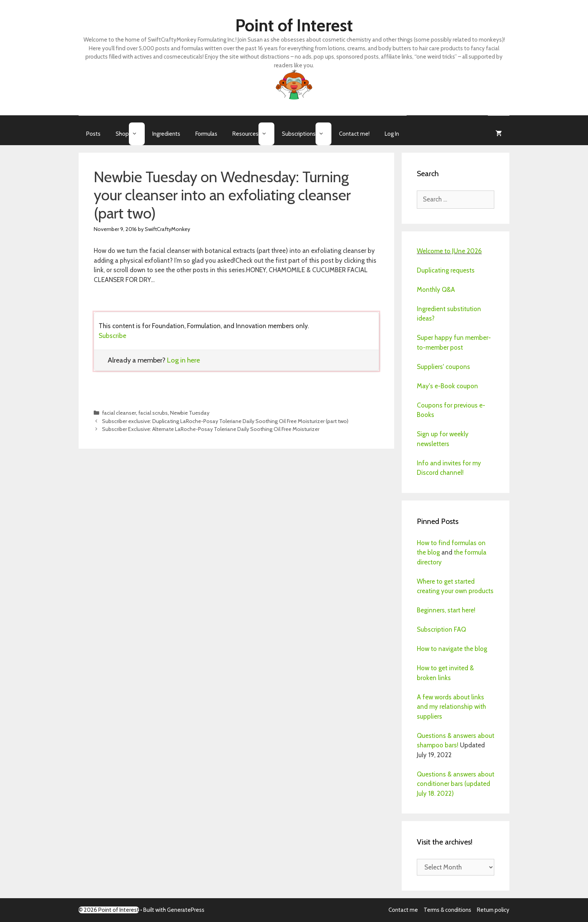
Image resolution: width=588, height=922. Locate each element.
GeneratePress (186, 910)
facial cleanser (119, 413)
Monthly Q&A (436, 290)
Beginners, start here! (446, 610)
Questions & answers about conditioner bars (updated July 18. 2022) (456, 784)
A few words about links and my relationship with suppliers (451, 707)
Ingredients (166, 134)
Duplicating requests (446, 270)
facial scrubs (153, 413)
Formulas (206, 134)
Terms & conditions (447, 910)
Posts (93, 134)
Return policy (493, 910)
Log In (392, 134)
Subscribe (112, 336)
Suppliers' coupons (443, 367)
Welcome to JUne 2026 (449, 251)
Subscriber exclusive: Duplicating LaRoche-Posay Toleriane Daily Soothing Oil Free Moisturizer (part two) (225, 421)
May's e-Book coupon (447, 386)
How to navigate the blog (452, 649)
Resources (253, 134)
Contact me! (354, 134)
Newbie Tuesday (190, 413)
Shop (130, 134)
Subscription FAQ (441, 629)
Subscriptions (307, 134)
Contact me (403, 910)
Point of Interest (294, 25)
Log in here (183, 360)
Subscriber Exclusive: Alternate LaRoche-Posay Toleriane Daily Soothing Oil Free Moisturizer (211, 429)
